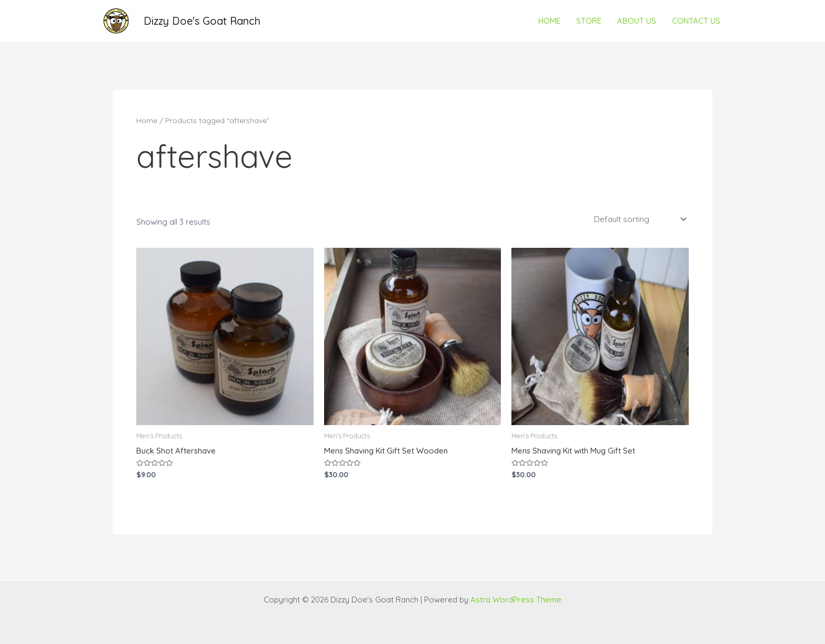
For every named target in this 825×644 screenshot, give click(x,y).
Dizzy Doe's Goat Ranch (202, 21)
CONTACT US (696, 21)
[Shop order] (639, 219)
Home (147, 120)
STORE (589, 21)
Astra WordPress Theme (516, 600)
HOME (549, 21)
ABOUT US (637, 21)
